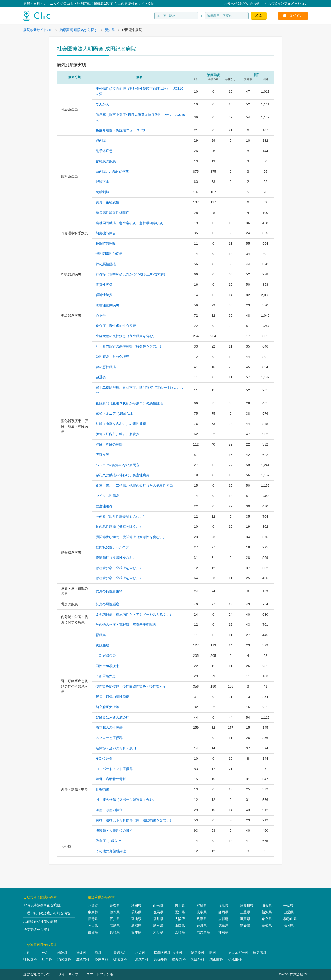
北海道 (93, 906)
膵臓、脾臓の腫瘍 (109, 444)
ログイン (296, 16)
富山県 (136, 919)
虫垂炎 (101, 377)
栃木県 (115, 912)
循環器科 (120, 959)
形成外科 (142, 959)
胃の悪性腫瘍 (106, 367)
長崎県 (115, 932)
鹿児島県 (203, 932)
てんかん (102, 104)
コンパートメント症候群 (114, 769)
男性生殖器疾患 (107, 666)
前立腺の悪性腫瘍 (109, 728)
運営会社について (37, 974)
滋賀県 (245, 919)
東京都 (93, 912)
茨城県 (136, 912)
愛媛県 (245, 926)
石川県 (115, 919)
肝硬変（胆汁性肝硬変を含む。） (121, 517)
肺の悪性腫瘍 (106, 264)
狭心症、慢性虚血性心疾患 (116, 326)
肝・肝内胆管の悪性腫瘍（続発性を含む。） (129, 346)
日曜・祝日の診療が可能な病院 (47, 913)
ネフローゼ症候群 (109, 738)
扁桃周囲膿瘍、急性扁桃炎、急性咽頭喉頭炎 (129, 223)
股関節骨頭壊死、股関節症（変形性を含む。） (131, 537)
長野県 (93, 919)
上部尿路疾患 (106, 656)
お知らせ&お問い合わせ (242, 3)
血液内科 (83, 959)
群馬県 (158, 912)
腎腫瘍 (101, 635)
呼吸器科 (30, 959)
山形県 (158, 906)
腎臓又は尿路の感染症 (112, 717)
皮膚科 (177, 953)
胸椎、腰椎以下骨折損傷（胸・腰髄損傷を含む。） (134, 820)
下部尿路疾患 (106, 676)
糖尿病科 (260, 953)
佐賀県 (93, 932)
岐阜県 (202, 912)
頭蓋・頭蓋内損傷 (109, 810)
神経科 (81, 953)
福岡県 (288, 926)
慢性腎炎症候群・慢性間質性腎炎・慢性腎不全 (131, 686)
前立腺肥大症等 (107, 707)
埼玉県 (267, 906)
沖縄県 (223, 932)
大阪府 (180, 919)
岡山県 (93, 926)
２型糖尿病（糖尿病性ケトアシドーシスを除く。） (134, 615)
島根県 (158, 926)
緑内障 (101, 141)
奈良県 (267, 919)
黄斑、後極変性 (107, 202)
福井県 (158, 919)
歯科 (98, 953)
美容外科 (160, 959)
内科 (27, 953)
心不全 (101, 316)
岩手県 (180, 906)
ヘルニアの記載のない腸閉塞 (118, 465)
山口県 (180, 926)
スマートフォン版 (100, 974)
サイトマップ (68, 974)
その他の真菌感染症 (111, 851)
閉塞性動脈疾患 (107, 305)
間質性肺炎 (104, 285)
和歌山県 (290, 919)
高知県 (267, 926)
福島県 (223, 906)
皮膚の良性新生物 (109, 591)
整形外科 (179, 959)
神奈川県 (247, 906)
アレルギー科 (238, 953)
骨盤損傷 (102, 789)
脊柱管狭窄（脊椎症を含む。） (119, 568)
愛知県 (180, 912)
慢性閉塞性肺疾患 (109, 254)
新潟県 (267, 912)
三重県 (245, 912)
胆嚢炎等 (102, 455)
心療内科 (101, 959)
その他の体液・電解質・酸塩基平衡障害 (126, 625)
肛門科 (47, 959)
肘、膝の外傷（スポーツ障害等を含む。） (128, 800)
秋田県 (136, 906)
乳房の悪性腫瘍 (107, 604)
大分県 (158, 932)
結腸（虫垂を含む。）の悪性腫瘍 (121, 424)
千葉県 (288, 906)
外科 (45, 953)
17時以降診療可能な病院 (42, 905)
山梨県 (288, 912)
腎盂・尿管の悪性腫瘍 (112, 697)
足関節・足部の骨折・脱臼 (116, 748)
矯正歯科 (216, 959)
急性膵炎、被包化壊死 (112, 357)
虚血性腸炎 (104, 506)
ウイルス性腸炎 (107, 496)
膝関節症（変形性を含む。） (118, 558)
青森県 (115, 906)
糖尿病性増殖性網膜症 (112, 213)
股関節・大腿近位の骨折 (114, 830)
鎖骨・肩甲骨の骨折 (111, 779)
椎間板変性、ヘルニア (112, 547)
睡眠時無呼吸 (106, 243)
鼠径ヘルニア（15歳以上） (116, 414)
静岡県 (223, 912)
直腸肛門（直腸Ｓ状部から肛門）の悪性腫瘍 (129, 403)
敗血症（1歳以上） (110, 841)
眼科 (213, 953)
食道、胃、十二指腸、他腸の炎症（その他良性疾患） (136, 485)
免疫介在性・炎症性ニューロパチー (123, 130)
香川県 (202, 926)
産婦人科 (120, 953)
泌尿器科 (198, 953)
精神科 (62, 953)
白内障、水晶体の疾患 (112, 172)
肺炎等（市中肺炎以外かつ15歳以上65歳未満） (131, 274)
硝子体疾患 (104, 151)
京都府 (223, 919)
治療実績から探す (37, 930)
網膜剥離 (102, 192)
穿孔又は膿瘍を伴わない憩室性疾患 (123, 475)
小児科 (140, 953)
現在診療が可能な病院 (40, 921)
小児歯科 (235, 959)
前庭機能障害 (106, 233)
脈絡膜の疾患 (106, 161)
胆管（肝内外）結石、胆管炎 (118, 434)
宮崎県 (180, 932)
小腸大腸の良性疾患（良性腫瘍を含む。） (128, 336)
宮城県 (202, 906)
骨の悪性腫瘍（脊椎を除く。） (119, 527)
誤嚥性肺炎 (104, 295)
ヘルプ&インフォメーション (286, 3)
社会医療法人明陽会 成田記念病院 (96, 49)
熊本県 (136, 932)
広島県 (115, 926)
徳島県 (223, 926)
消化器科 (64, 959)
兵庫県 (202, 919)
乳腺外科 (198, 959)
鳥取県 (136, 926)
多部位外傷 (104, 759)
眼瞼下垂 (102, 182)
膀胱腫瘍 (102, 645)
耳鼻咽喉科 (162, 953)
